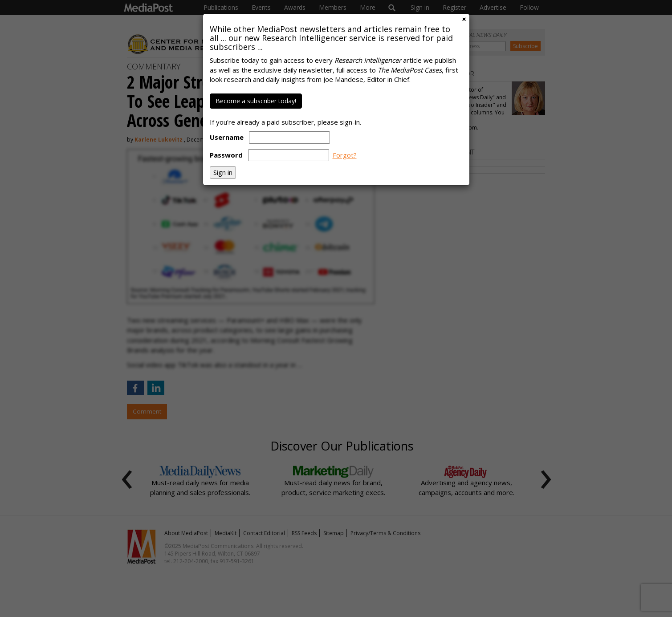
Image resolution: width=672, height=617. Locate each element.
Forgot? (345, 155)
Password (226, 155)
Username (227, 137)
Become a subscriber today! (256, 101)
